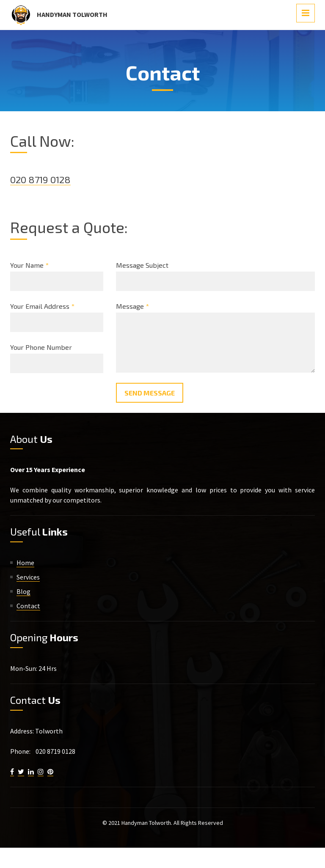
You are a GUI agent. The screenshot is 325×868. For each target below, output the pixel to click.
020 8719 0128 (43, 179)
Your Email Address (42, 306)
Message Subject (142, 265)
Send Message (150, 393)
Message (132, 306)
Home (25, 563)
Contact (28, 606)
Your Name (29, 265)
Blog (23, 591)
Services (28, 577)
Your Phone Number (41, 347)
